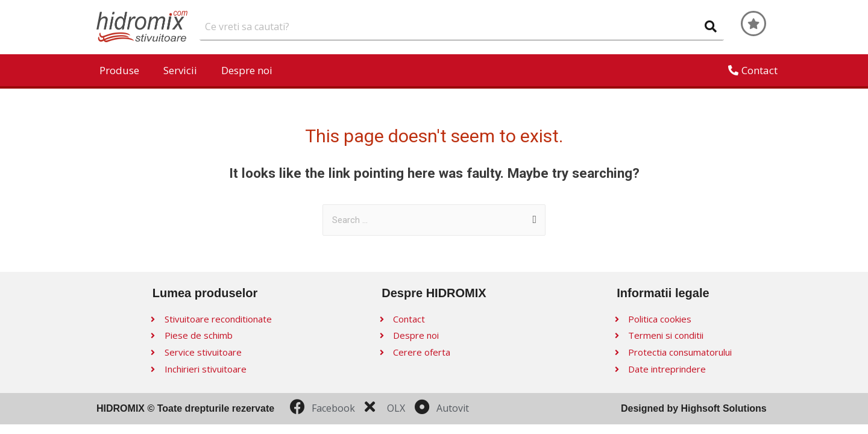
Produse (119, 70)
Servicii (180, 70)
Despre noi (247, 70)
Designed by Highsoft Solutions (694, 408)
